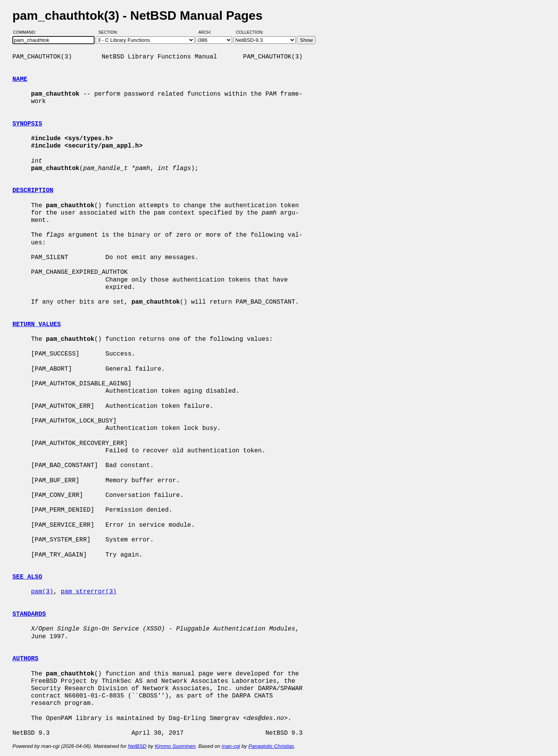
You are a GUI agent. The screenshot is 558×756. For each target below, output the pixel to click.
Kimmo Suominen (175, 746)
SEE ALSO (27, 577)
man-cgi (231, 746)
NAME (20, 79)
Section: (110, 32)
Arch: (208, 32)
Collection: (250, 32)
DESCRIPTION (33, 191)
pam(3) (42, 592)
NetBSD (137, 746)
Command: (27, 32)
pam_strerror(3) (89, 592)
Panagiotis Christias (271, 746)
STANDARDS (29, 614)
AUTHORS (25, 659)
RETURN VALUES (37, 325)
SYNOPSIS (27, 124)
